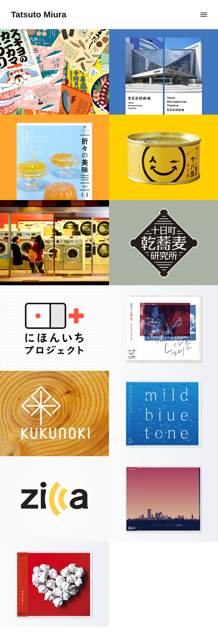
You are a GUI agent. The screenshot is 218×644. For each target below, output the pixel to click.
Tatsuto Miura (39, 14)
